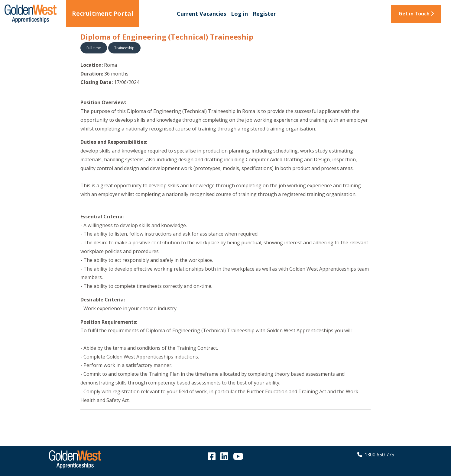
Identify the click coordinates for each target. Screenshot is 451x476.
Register (264, 14)
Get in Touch (416, 14)
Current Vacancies (201, 14)
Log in (239, 14)
